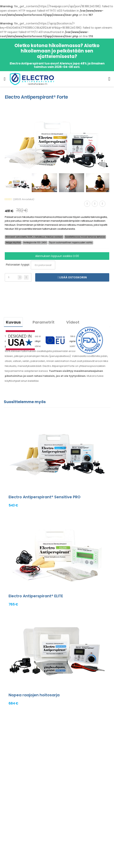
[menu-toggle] (5, 79)
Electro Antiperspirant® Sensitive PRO (45, 497)
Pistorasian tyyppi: (18, 265)
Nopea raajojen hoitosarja (34, 695)
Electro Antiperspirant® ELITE (36, 596)
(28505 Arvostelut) (24, 199)
